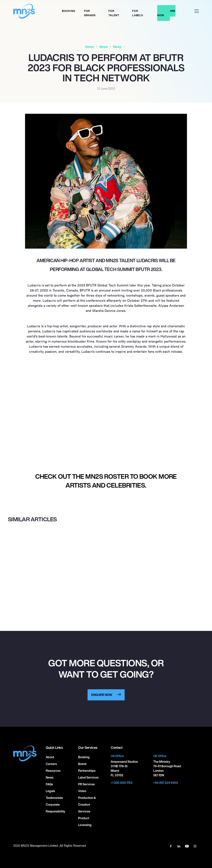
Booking (69, 11)
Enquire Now (166, 13)
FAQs (49, 784)
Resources (53, 771)
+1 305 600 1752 (122, 783)
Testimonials (54, 798)
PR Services (86, 784)
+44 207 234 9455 (166, 783)
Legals (50, 791)
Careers (51, 764)
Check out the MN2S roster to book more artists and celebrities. (106, 481)
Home (90, 47)
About (50, 757)
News (104, 47)
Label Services (88, 777)
